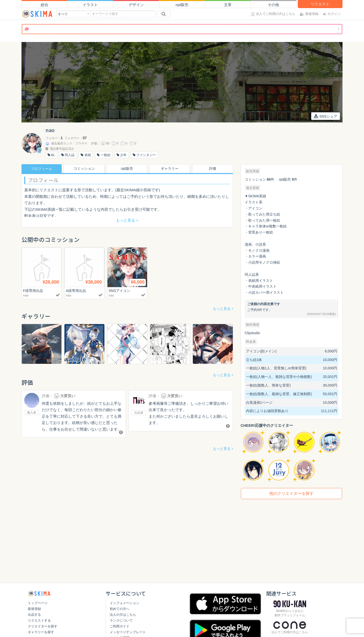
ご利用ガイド (120, 626)
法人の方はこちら (123, 615)
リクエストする (39, 620)
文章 (228, 5)
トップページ (38, 603)
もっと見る (222, 309)
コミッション (84, 169)
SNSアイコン (120, 291)
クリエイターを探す (43, 626)
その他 (273, 5)
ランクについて (121, 620)
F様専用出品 (34, 291)
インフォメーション (124, 603)
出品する (34, 615)
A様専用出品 (76, 291)
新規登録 (34, 609)
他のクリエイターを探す (291, 493)
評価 (213, 169)
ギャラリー (170, 169)
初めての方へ (120, 609)
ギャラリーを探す (41, 632)
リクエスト (320, 4)
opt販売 (182, 5)
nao (26, 295)
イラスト (90, 5)
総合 (44, 5)
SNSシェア (325, 116)
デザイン (136, 5)
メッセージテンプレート (128, 632)
